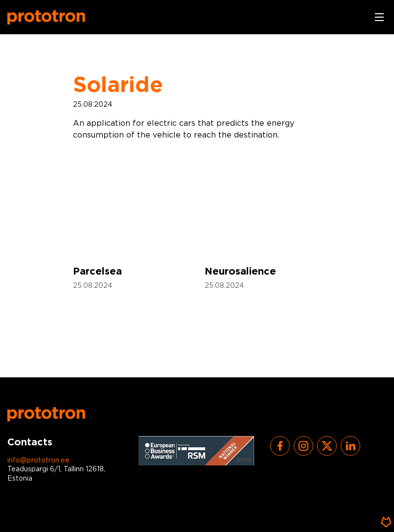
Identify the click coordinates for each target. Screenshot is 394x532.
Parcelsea (97, 272)
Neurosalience (240, 272)
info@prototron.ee (38, 461)
